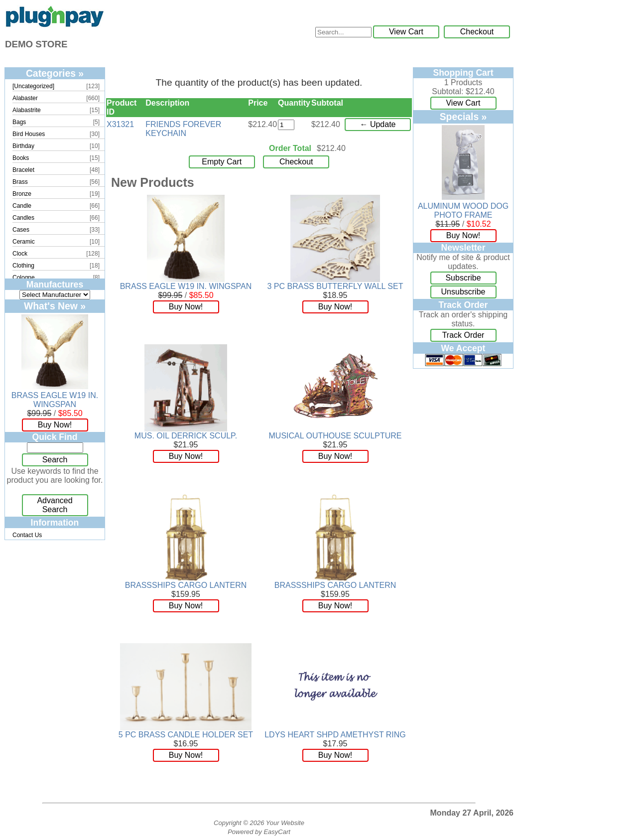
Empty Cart (222, 162)
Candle (22, 206)
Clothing (23, 266)
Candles (23, 218)
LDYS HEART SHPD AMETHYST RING (335, 735)
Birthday (23, 146)
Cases (21, 230)
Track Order (463, 335)
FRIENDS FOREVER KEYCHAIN (183, 129)
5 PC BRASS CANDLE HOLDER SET (186, 735)
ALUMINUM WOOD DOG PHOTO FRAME (463, 210)
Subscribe (463, 278)
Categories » (55, 73)
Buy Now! (55, 425)
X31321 (120, 124)
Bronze (22, 194)
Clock (20, 254)
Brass (20, 182)
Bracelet (23, 170)
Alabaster (25, 98)
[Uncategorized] (33, 86)
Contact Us (27, 535)
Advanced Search (55, 505)
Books (21, 158)
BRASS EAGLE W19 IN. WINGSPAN (55, 400)
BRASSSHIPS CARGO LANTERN (186, 585)
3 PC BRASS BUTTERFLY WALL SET (335, 286)
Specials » (463, 117)
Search (55, 460)
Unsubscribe (463, 292)
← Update (378, 124)
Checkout (477, 32)
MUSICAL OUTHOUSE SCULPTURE (335, 436)
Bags (19, 122)
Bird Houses (29, 134)
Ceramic (24, 242)
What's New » (55, 306)
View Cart (406, 32)
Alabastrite (27, 110)
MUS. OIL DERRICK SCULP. (186, 436)
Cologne (24, 278)
